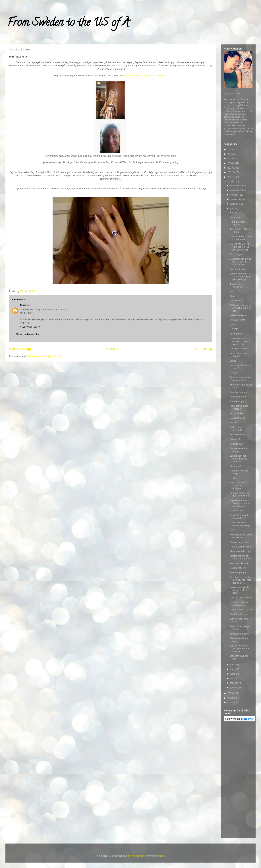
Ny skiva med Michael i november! (241, 238)
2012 (230, 172)
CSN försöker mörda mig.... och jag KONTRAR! (240, 262)
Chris (23, 305)
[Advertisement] (238, 780)
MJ (231, 291)
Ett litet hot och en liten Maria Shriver (241, 557)
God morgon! (237, 254)
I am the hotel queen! (241, 598)
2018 (230, 149)
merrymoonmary (136, 856)
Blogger (160, 856)
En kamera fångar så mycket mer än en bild (241, 308)
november (236, 190)
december (236, 185)
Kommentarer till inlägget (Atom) (44, 356)
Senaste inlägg (20, 349)
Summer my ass (238, 542)
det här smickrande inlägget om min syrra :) (145, 76)
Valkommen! (236, 334)
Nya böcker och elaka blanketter (241, 536)
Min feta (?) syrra (239, 614)
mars (233, 678)
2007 (230, 702)
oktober (235, 195)
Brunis (233, 361)
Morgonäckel (236, 413)
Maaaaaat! (235, 466)
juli (232, 209)
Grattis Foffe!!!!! (238, 568)
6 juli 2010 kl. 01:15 (30, 327)
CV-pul (233, 373)
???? (232, 530)
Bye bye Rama (237, 320)
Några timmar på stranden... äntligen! (238, 485)
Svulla (233, 478)
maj (233, 669)
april (233, 674)
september (236, 199)
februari (235, 683)
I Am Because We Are (241, 610)
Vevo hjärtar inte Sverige (238, 355)
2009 (230, 693)
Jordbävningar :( (238, 401)
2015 (230, 158)
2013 (230, 168)
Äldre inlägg (203, 349)
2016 (230, 154)
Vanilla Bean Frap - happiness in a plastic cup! (240, 341)
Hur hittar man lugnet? (237, 223)
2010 (230, 181)
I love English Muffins (241, 547)
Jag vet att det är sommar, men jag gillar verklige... (240, 276)
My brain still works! (240, 563)
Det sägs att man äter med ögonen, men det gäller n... (241, 580)
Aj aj (232, 296)
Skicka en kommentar (28, 334)
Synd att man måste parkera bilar (240, 379)
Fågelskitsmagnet (239, 392)
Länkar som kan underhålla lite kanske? (238, 459)
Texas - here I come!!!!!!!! (237, 285)
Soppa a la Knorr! (239, 269)
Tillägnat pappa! (238, 572)
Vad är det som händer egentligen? (241, 524)
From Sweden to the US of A (68, 23)
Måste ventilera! (238, 315)
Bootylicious (236, 444)
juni (233, 665)
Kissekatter (235, 217)
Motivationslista (238, 397)
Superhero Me (237, 435)
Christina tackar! (238, 349)
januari (234, 688)
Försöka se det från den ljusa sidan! (240, 494)
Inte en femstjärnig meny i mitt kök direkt (239, 590)
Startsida (113, 349)
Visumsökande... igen (241, 551)
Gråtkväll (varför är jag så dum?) (239, 517)
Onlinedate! (236, 300)
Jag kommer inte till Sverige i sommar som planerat (240, 503)
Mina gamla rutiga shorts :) (239, 407)
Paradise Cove (237, 418)
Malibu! (233, 423)
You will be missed (239, 634)
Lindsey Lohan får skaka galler (239, 604)
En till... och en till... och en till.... (240, 429)
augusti (235, 204)
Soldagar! (235, 439)
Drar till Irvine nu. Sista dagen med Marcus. (240, 649)
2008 (230, 698)
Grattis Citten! (237, 511)
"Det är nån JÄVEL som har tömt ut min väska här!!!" (240, 247)
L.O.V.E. (234, 329)
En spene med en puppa (239, 450)
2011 (230, 177)
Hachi (233, 213)
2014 (230, 163)
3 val (232, 325)
